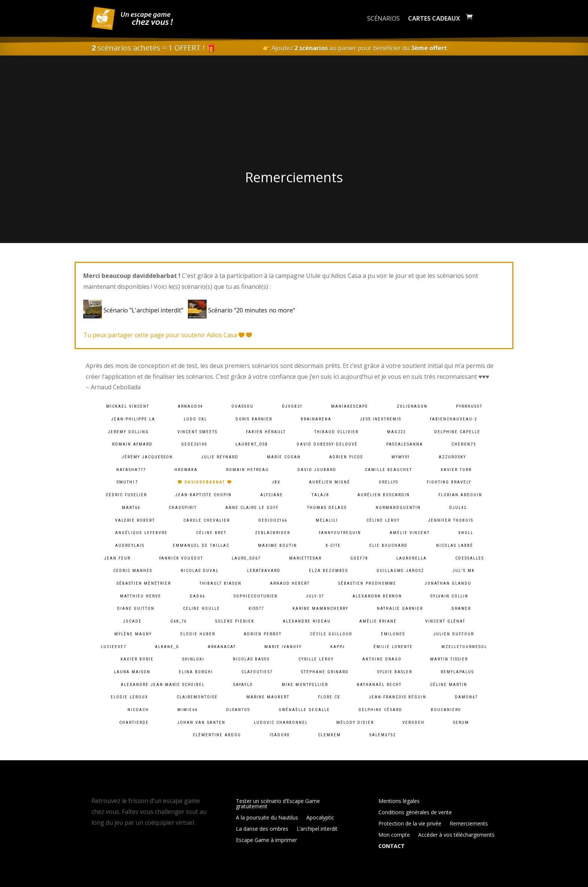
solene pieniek (235, 621)
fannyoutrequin (340, 533)
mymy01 (401, 457)
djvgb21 (292, 406)
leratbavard (264, 571)
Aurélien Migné (330, 482)
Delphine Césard (380, 710)
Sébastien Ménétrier (144, 583)
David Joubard (317, 470)
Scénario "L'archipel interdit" (135, 310)
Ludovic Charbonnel (281, 723)
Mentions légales (399, 801)
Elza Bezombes (328, 571)
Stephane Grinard (325, 672)
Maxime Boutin (277, 546)
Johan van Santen (201, 723)
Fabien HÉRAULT (266, 432)
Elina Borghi (196, 672)
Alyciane (272, 495)
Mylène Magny (133, 634)
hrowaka (186, 470)
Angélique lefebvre (141, 533)
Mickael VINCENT (128, 406)
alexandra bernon (377, 596)
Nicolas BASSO (251, 659)
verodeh (413, 723)
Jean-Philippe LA (133, 419)
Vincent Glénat (445, 621)
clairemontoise (197, 697)
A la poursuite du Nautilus (267, 818)
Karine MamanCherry (320, 609)
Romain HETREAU (247, 470)
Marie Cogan (284, 457)
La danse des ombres (262, 829)
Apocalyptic (320, 818)
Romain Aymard (132, 444)
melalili (327, 520)
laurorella (412, 558)
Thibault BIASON (220, 583)
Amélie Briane (378, 621)
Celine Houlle (202, 609)
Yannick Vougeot (181, 558)
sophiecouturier (256, 596)
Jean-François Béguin (398, 697)
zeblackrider (273, 533)
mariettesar (305, 558)
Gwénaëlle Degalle (304, 710)
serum (461, 723)
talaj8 (320, 495)
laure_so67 (246, 558)
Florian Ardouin (460, 495)
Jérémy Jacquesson (147, 457)
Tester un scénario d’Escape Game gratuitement (278, 804)
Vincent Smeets (197, 432)
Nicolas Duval (200, 571)
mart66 (131, 508)
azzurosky (452, 457)
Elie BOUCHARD (388, 546)
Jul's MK (464, 571)
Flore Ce (329, 697)
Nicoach (138, 710)
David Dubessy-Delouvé (327, 444)
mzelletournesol (464, 647)
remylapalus (457, 672)
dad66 (197, 596)
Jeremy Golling (128, 432)
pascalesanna (405, 444)
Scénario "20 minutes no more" (241, 310)
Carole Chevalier (207, 520)
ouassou (242, 406)
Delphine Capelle (457, 432)
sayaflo (243, 685)
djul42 (458, 508)
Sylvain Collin (449, 596)
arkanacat (222, 647)
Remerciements (469, 824)
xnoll (466, 533)
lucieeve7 (114, 647)
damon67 (466, 697)
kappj (338, 647)
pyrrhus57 (469, 406)
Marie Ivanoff (283, 647)
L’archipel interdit (317, 829)
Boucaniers (446, 710)
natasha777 (131, 470)
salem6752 (382, 735)
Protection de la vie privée (410, 824)
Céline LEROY (383, 520)
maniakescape (350, 406)
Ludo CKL (195, 419)
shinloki (193, 659)
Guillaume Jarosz (400, 571)
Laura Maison (132, 672)
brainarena (316, 419)
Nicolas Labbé (455, 546)
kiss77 (256, 609)
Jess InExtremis (381, 419)
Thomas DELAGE (327, 508)
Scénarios (383, 18)
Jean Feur (117, 558)
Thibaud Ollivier (336, 432)
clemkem (329, 735)
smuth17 (127, 482)
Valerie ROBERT (135, 520)
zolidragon (412, 406)
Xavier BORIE (137, 659)
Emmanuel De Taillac (201, 546)
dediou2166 (273, 520)
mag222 (396, 432)
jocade (132, 621)
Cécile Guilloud (331, 634)
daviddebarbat (205, 482)
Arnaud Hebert (290, 583)
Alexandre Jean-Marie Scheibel (163, 685)
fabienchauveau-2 (453, 419)
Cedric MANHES (133, 571)
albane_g (167, 647)
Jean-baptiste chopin (204, 495)
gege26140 (194, 444)
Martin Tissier (449, 659)
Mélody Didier (355, 723)
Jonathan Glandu (448, 583)
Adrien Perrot (263, 634)
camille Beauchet (388, 470)
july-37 (315, 596)
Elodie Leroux (129, 697)
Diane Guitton (136, 609)
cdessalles (470, 558)
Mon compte (394, 835)
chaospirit (183, 508)
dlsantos (238, 710)
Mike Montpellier (305, 685)
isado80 (280, 735)
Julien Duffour (454, 634)
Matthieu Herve (141, 596)
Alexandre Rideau (307, 621)
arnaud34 (190, 406)
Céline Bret (211, 533)
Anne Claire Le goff (252, 508)
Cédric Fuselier (126, 495)
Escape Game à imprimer (266, 840)
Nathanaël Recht (379, 685)
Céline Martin (449, 685)
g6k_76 (178, 621)
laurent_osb (252, 444)
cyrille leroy (316, 659)
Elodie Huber (198, 634)
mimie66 (187, 710)
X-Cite (333, 546)
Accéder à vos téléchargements (456, 835)
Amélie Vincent (410, 533)
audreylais (130, 546)
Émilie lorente (393, 647)
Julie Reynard (220, 457)
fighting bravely (449, 482)
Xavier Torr (456, 470)
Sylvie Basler (395, 672)
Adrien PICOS (346, 457)
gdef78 (359, 558)
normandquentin (398, 508)
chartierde (134, 723)
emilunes (393, 634)
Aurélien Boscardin (384, 495)
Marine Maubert (268, 697)
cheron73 (464, 444)
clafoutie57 (257, 672)
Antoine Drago (382, 659)
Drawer (461, 609)
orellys (388, 482)
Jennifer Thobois (451, 520)
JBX (276, 482)
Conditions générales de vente (415, 813)
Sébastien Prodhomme (367, 583)
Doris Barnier (254, 419)
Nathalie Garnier (400, 609)
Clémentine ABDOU (217, 735)
